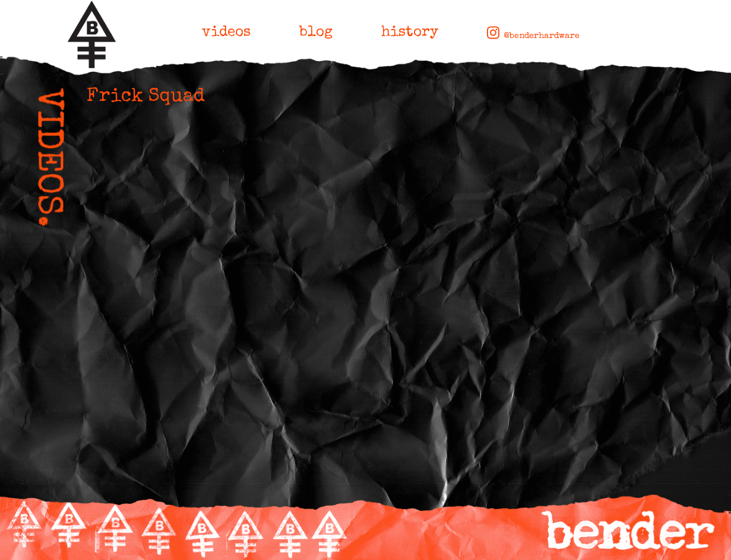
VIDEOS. (46, 158)
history (410, 33)
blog (316, 33)
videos (226, 33)
